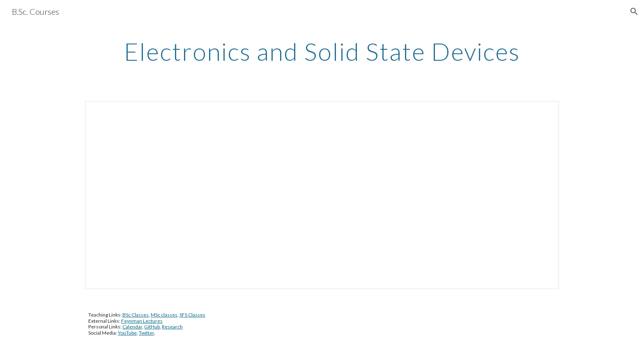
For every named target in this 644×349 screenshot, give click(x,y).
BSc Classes (136, 315)
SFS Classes (192, 315)
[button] (634, 11)
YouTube (127, 333)
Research (172, 327)
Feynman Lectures (142, 321)
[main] (322, 51)
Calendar (132, 327)
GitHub (152, 327)
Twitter (146, 333)
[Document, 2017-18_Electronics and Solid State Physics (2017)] (322, 195)
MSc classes (164, 315)
